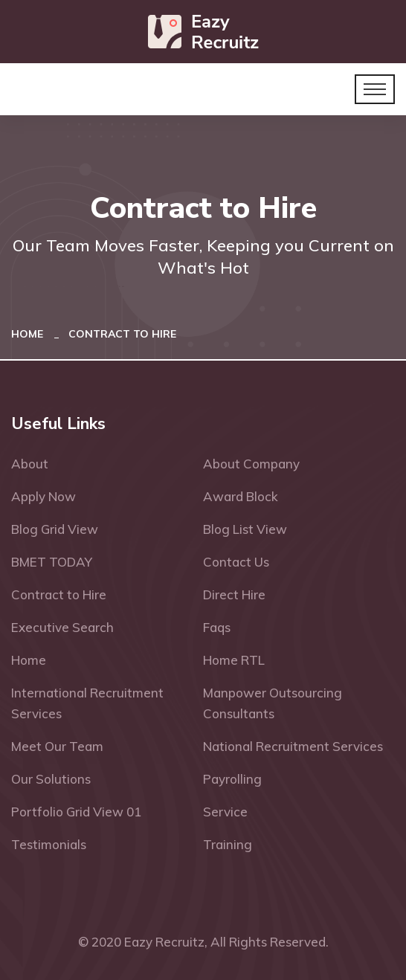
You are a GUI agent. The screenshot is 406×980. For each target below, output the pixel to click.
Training (228, 844)
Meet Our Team (57, 746)
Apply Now (43, 496)
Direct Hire (234, 594)
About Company (251, 464)
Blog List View (245, 529)
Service (225, 812)
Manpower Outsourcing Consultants (273, 703)
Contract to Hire (59, 594)
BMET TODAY (52, 562)
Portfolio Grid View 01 (76, 812)
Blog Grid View (55, 529)
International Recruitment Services (87, 703)
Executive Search (62, 627)
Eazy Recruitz (164, 942)
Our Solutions (51, 779)
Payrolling (232, 779)
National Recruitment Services (293, 746)
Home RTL (234, 660)
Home (30, 334)
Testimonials (49, 844)
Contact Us (236, 562)
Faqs (217, 627)
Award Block (241, 496)
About (30, 464)
